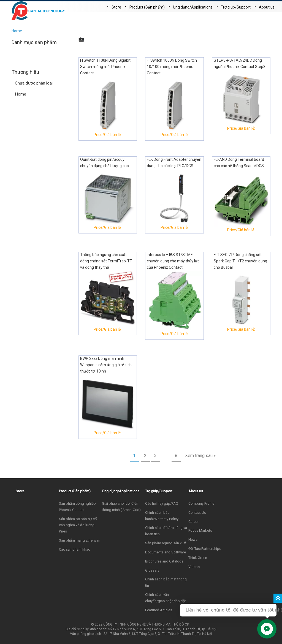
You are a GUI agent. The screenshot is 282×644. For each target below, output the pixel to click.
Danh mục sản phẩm (34, 42)
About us (267, 7)
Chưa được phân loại (34, 83)
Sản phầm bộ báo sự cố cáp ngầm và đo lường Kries (78, 525)
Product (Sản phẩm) (147, 7)
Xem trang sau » (200, 456)
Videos (194, 567)
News (193, 540)
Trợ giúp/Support (236, 7)
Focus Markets (200, 530)
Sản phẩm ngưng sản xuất (166, 543)
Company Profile (201, 503)
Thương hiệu (25, 72)
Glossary (152, 570)
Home (17, 31)
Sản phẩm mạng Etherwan (80, 540)
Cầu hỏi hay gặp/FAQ (162, 503)
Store (116, 7)
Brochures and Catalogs (164, 561)
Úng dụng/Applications (193, 7)
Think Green (198, 558)
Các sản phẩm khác (74, 549)
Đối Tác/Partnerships (205, 549)
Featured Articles (159, 610)
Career (193, 522)
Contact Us (197, 513)
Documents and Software (166, 552)
